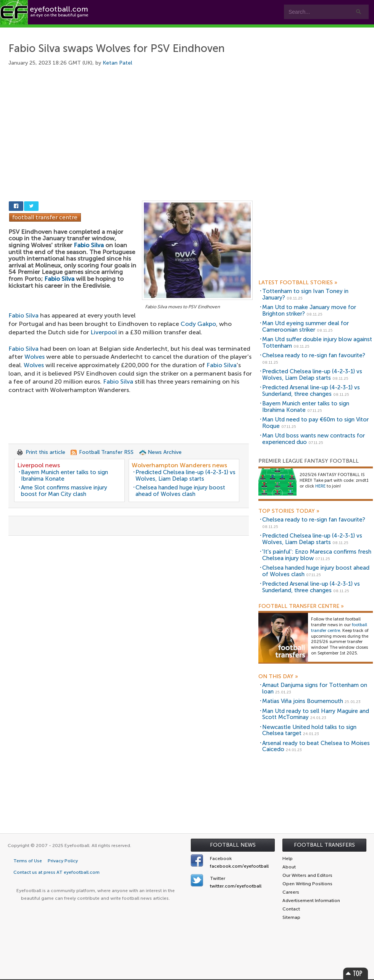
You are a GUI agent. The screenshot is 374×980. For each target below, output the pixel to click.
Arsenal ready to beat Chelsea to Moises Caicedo (316, 746)
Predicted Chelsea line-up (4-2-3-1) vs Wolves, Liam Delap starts (185, 475)
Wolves (35, 357)
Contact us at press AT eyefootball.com (56, 872)
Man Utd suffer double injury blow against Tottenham (317, 343)
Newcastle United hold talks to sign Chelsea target (309, 730)
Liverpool (104, 332)
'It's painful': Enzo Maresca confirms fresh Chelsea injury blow (317, 555)
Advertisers (285, 31)
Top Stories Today (289, 511)
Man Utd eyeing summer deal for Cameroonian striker (305, 326)
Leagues (156, 31)
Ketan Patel (117, 63)
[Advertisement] (131, 138)
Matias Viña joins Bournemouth (303, 701)
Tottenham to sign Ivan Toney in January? (305, 294)
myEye (196, 31)
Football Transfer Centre (301, 606)
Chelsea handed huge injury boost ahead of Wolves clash (180, 491)
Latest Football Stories (298, 283)
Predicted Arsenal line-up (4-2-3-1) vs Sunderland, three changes (311, 391)
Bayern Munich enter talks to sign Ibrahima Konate (64, 475)
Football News (233, 845)
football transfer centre (339, 628)
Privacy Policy (63, 861)
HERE (320, 486)
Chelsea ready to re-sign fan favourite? (314, 355)
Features (113, 31)
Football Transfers (324, 845)
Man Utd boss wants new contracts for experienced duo (314, 439)
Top (356, 973)
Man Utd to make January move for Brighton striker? (309, 310)
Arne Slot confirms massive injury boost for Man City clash (64, 491)
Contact (238, 31)
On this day (278, 677)
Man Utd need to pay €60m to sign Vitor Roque (315, 423)
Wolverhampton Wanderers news (179, 465)
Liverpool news (39, 465)
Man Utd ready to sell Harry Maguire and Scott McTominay (316, 714)
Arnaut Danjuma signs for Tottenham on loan (315, 688)
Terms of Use (28, 861)
